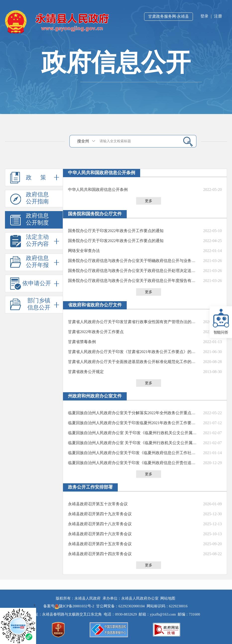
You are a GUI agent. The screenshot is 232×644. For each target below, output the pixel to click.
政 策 (35, 177)
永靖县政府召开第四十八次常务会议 (100, 524)
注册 (218, 16)
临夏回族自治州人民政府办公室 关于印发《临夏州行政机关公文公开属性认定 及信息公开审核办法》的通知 (133, 433)
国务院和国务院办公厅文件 (95, 214)
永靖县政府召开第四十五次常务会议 (100, 544)
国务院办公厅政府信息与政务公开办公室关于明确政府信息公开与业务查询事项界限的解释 (133, 261)
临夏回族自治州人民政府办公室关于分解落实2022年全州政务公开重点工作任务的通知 (133, 413)
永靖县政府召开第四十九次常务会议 (100, 514)
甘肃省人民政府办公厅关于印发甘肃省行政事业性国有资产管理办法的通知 (133, 322)
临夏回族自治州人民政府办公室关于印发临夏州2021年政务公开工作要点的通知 (133, 423)
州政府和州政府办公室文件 (95, 396)
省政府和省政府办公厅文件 (95, 305)
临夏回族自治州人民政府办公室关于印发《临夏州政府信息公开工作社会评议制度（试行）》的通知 (133, 453)
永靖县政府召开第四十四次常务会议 (100, 554)
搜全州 (83, 141)
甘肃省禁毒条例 (82, 342)
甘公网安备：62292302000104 (120, 606)
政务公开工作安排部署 (90, 487)
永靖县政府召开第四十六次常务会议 (100, 534)
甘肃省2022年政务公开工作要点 (96, 332)
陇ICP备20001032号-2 (75, 606)
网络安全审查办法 (84, 251)
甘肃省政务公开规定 (86, 372)
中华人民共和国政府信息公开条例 (102, 173)
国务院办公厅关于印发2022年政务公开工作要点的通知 (116, 231)
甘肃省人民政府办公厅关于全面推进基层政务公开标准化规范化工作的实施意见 (133, 362)
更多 (149, 201)
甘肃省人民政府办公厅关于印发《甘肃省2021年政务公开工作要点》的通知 (133, 352)
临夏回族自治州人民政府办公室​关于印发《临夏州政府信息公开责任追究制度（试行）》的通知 (133, 463)
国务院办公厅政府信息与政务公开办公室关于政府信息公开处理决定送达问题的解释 (133, 271)
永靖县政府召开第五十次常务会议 (98, 504)
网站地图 (168, 598)
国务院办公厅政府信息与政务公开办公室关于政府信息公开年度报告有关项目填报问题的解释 (133, 281)
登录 (204, 16)
